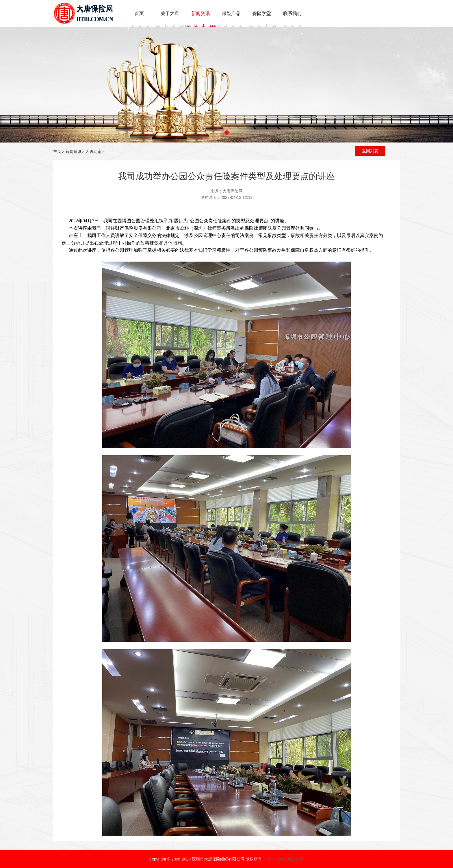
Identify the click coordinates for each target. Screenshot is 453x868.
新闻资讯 (200, 13)
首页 (139, 13)
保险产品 (231, 13)
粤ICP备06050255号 (286, 859)
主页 (57, 151)
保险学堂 (262, 13)
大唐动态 (93, 151)
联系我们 (292, 13)
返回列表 (370, 151)
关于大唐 (170, 13)
